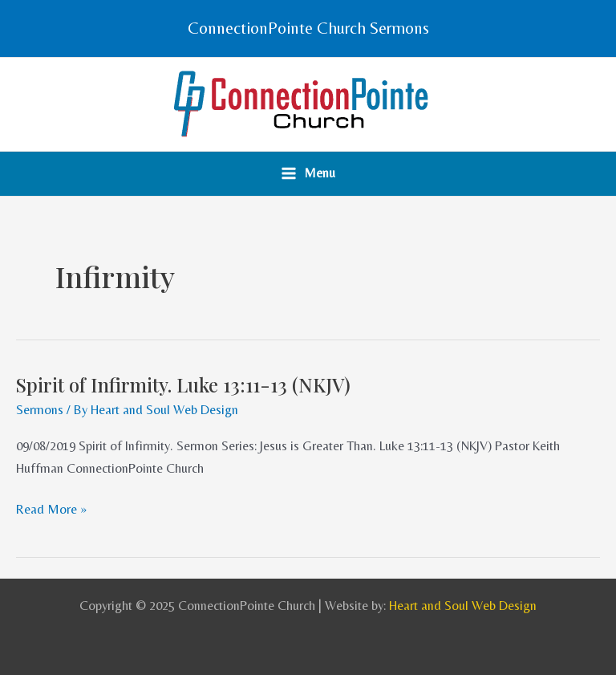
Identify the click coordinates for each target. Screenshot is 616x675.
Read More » (51, 509)
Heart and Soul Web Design (463, 606)
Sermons (40, 410)
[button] (308, 28)
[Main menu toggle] (308, 174)
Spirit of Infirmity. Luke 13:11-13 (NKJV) (183, 384)
